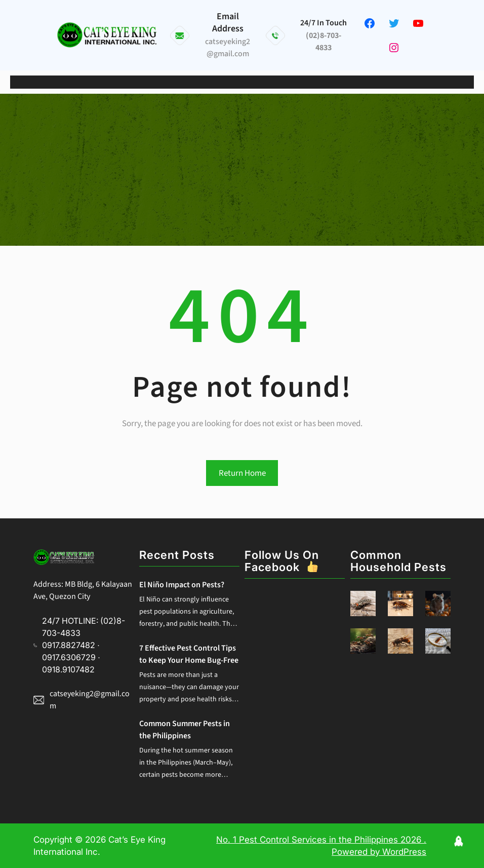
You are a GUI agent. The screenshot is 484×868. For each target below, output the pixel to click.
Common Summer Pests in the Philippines (185, 730)
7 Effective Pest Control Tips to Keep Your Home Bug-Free (189, 654)
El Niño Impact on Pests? (182, 585)
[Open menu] (242, 82)
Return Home (242, 473)
